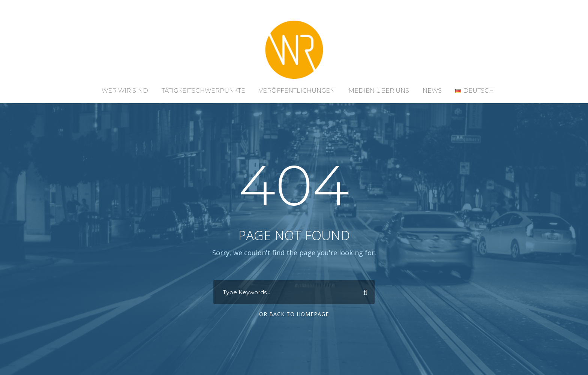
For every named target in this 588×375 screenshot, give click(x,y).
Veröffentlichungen (297, 91)
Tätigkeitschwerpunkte (203, 91)
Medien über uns (379, 91)
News (432, 91)
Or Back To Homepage (294, 314)
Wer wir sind (125, 91)
